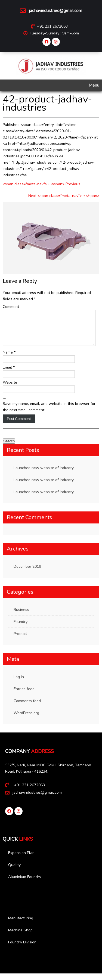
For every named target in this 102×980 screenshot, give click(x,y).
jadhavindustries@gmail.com (55, 11)
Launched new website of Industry (44, 474)
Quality (14, 871)
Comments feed (27, 707)
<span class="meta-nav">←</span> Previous (41, 184)
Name (9, 359)
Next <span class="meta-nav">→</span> (64, 196)
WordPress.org (26, 719)
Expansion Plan (21, 859)
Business (21, 616)
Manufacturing (21, 925)
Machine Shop (20, 937)
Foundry (21, 628)
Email (9, 374)
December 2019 (27, 573)
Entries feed (24, 695)
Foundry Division (22, 949)
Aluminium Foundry (25, 883)
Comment (11, 307)
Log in (19, 683)
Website (10, 389)
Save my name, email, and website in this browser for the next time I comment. (49, 413)
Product (20, 640)
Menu (94, 85)
